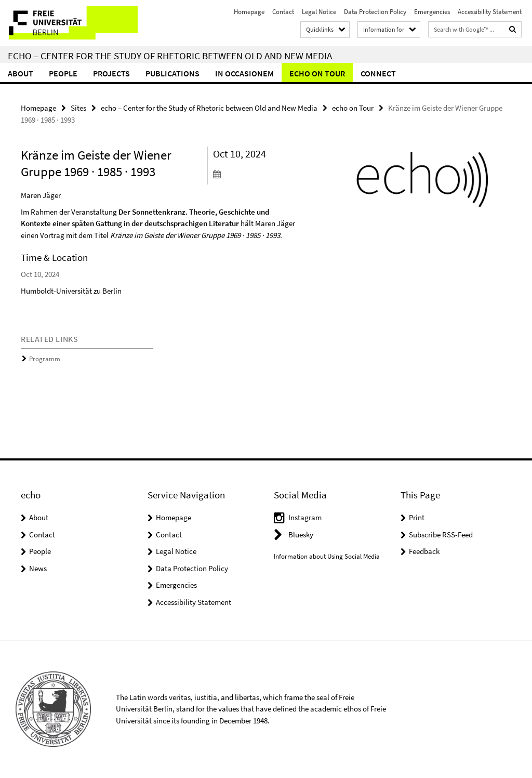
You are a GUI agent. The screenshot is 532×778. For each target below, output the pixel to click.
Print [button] (417, 517)
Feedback (424, 551)
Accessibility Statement (490, 12)
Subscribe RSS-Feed (441, 535)
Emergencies (432, 12)
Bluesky (301, 535)
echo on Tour (317, 73)
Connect (378, 73)
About (21, 73)
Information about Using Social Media (327, 556)
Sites (78, 108)
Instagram (305, 517)
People (63, 73)
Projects (111, 73)
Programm (45, 359)
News (38, 568)
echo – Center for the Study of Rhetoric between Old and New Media (170, 56)
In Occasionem (244, 73)
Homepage (249, 12)
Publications (172, 73)
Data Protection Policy (375, 12)
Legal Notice (319, 12)
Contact (283, 12)
